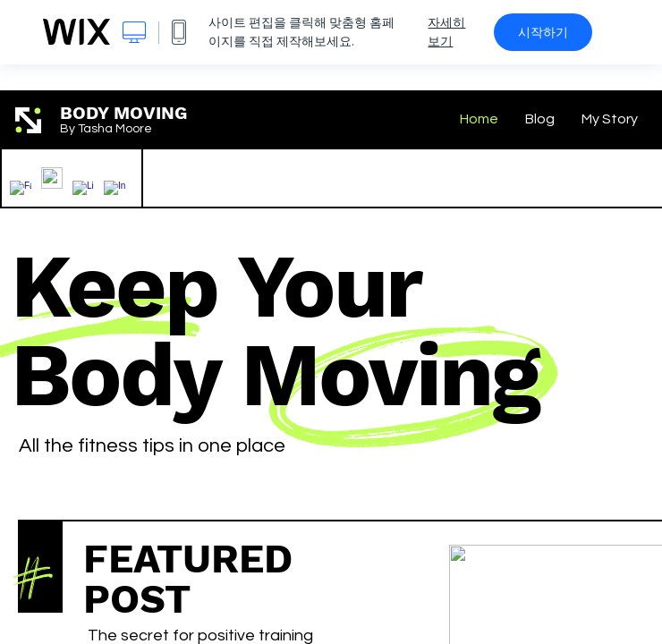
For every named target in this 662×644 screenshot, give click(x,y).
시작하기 (543, 32)
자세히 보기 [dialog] (446, 32)
